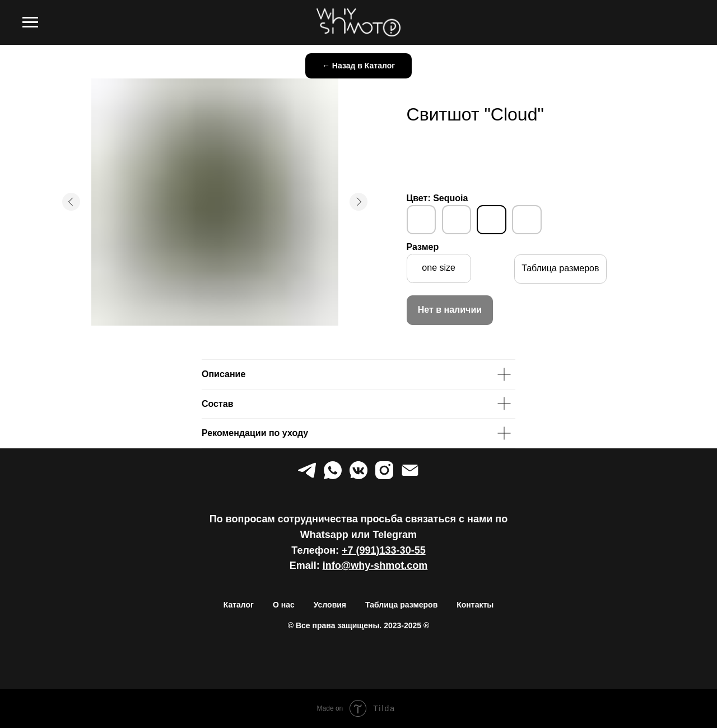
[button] (560, 269)
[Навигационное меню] (30, 22)
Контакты (475, 605)
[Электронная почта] (410, 470)
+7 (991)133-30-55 (384, 550)
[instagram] (384, 470)
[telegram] (307, 470)
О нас (284, 605)
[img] (421, 220)
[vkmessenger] (358, 470)
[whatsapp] (333, 470)
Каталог (239, 605)
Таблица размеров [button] (401, 605)
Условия (330, 605)
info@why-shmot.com (375, 565)
